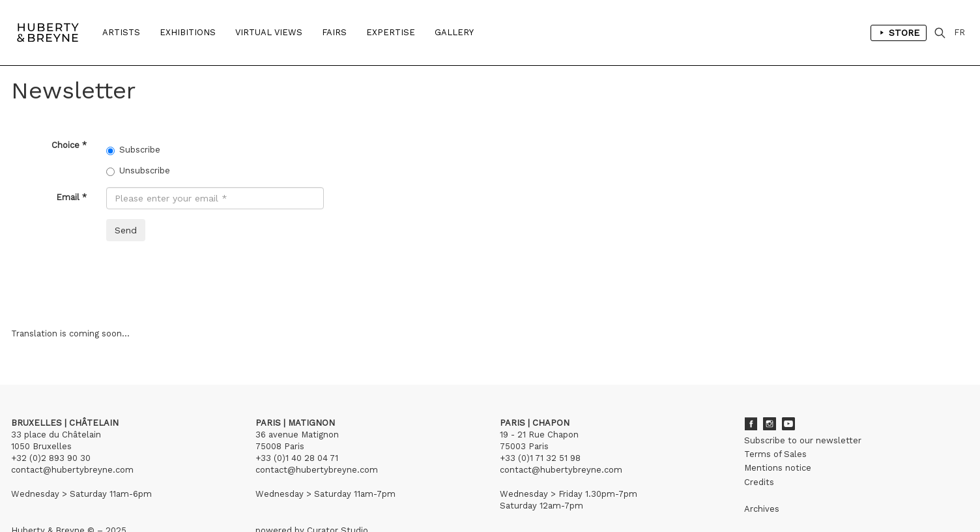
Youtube (788, 424)
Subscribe (133, 150)
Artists (121, 32)
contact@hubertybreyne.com (72, 470)
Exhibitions (188, 32)
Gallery (454, 32)
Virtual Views (269, 32)
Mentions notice (778, 468)
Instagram (770, 424)
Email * (71, 197)
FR (959, 32)
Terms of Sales (775, 454)
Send (126, 230)
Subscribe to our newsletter (803, 440)
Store (899, 33)
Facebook (751, 424)
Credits (759, 482)
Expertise (391, 32)
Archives (762, 509)
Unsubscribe (138, 171)
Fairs (334, 32)
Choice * (69, 145)
